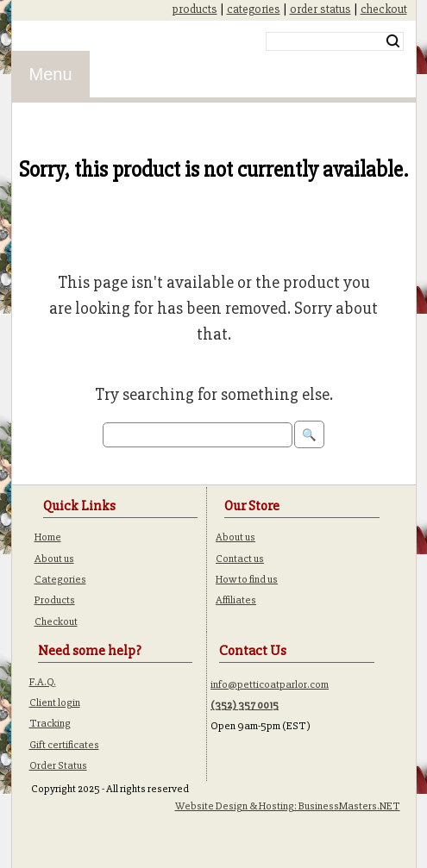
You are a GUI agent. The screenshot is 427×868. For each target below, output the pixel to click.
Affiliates (236, 600)
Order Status (58, 765)
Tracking (50, 723)
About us (54, 559)
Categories (60, 579)
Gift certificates (64, 745)
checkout (384, 9)
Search (393, 41)
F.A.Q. (43, 682)
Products (55, 600)
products (195, 9)
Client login (55, 703)
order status (320, 9)
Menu (51, 74)
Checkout (56, 621)
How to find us (247, 579)
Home (48, 537)
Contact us (240, 559)
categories (254, 9)
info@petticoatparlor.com (270, 684)
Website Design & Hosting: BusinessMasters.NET (288, 806)
